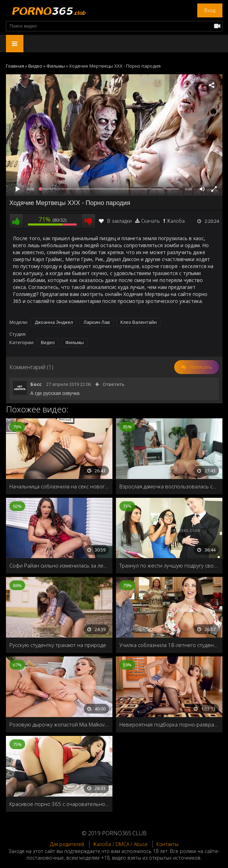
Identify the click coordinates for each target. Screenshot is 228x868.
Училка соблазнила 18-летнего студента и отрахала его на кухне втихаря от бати (169, 645)
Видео (48, 342)
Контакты (167, 844)
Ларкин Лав (97, 322)
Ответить (114, 384)
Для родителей (67, 844)
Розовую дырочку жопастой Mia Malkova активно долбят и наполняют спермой (59, 724)
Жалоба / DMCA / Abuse (120, 844)
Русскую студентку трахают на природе (58, 645)
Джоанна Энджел (54, 322)
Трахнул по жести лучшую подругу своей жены (169, 565)
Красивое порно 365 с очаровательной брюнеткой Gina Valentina (59, 804)
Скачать (150, 221)
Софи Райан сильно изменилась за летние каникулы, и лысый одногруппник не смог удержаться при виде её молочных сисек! (59, 565)
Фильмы (75, 342)
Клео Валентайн (139, 322)
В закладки (115, 221)
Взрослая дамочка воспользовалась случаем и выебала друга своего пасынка (169, 486)
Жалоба (176, 221)
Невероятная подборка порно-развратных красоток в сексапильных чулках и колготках (169, 724)
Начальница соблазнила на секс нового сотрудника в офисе (59, 486)
